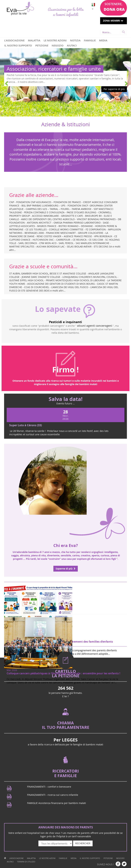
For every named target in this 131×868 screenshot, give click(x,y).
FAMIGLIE (90, 40)
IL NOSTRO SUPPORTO (18, 46)
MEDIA (103, 40)
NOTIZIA (75, 40)
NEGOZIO (58, 46)
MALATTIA (34, 40)
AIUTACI (72, 46)
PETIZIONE (42, 46)
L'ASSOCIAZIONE (14, 40)
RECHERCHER (83, 843)
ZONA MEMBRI (113, 21)
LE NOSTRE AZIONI (55, 40)
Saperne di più (66, 569)
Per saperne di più (114, 89)
